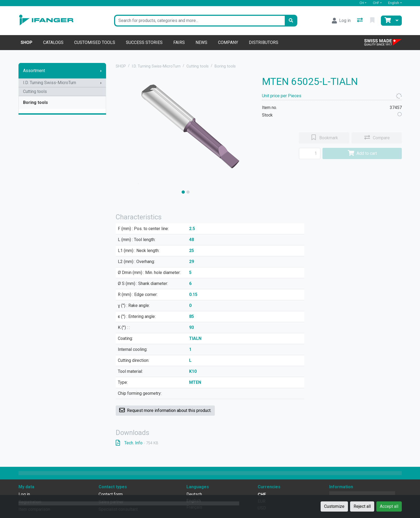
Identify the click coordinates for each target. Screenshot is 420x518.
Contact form (111, 494)
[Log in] (341, 21)
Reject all (362, 506)
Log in (24, 494)
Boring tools (35, 102)
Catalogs (53, 42)
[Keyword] (199, 21)
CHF (376, 3)
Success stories (144, 42)
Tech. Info (137, 443)
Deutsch (194, 494)
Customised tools (95, 42)
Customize (334, 506)
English (394, 3)
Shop (27, 42)
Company (228, 42)
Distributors (264, 42)
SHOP (121, 66)
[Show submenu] (101, 71)
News (201, 42)
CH (362, 3)
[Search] (291, 21)
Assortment (34, 71)
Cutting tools (35, 91)
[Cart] (387, 21)
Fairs (179, 42)
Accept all (389, 506)
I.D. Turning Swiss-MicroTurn (50, 83)
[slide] (183, 192)
